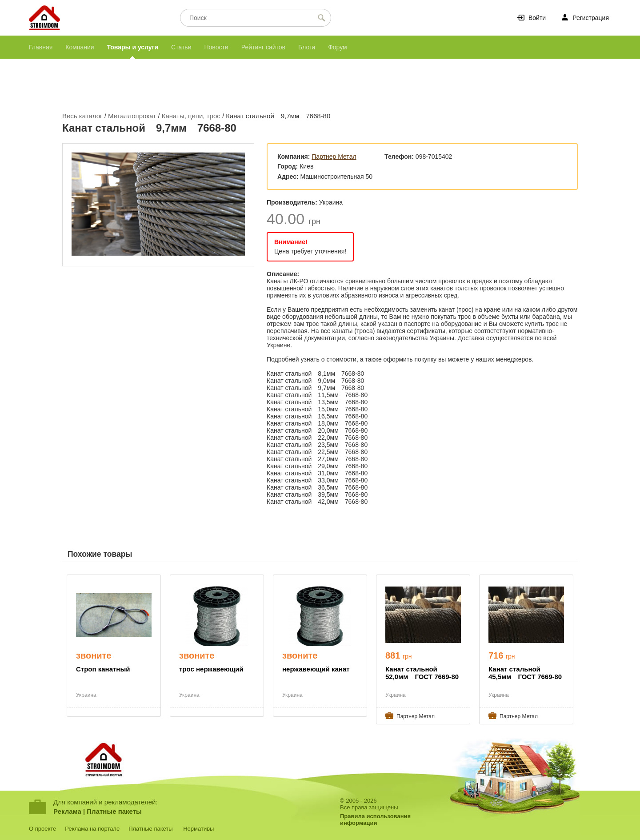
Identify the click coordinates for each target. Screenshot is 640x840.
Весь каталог (82, 116)
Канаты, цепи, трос (191, 116)
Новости (216, 47)
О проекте (42, 829)
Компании (80, 47)
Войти (537, 18)
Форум (338, 47)
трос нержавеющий (211, 669)
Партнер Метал (334, 157)
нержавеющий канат (316, 669)
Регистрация (591, 18)
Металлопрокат (132, 116)
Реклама (67, 811)
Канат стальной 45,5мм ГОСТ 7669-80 (525, 673)
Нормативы (198, 829)
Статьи (181, 47)
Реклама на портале (92, 829)
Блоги (307, 47)
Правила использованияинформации (375, 820)
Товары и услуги (133, 47)
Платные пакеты (114, 811)
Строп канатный (103, 669)
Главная (41, 47)
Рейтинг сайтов (263, 47)
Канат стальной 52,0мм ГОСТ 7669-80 (422, 673)
